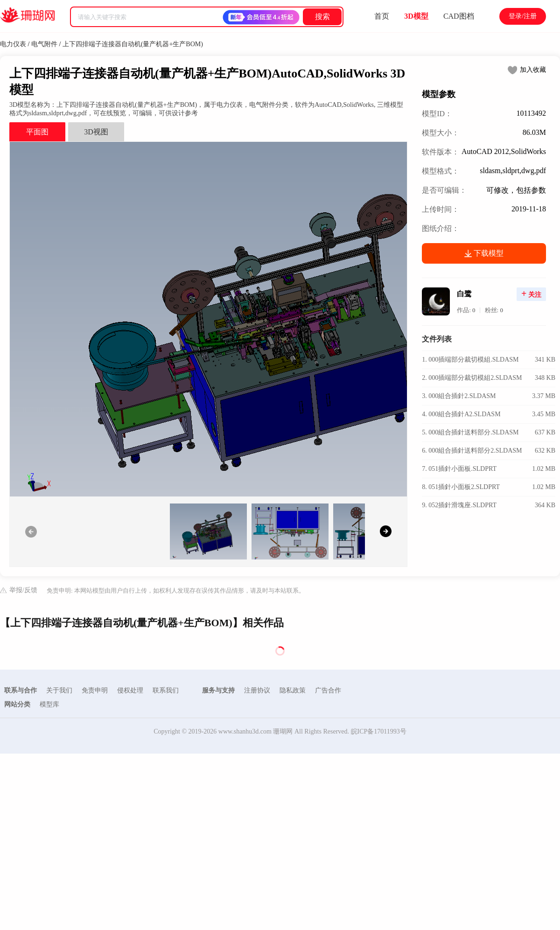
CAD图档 (459, 16)
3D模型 (416, 16)
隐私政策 (293, 690)
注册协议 (257, 690)
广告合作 (328, 690)
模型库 (49, 704)
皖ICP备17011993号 (379, 731)
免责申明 (95, 690)
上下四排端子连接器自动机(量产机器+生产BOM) (133, 44)
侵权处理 (130, 690)
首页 (382, 16)
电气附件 (44, 44)
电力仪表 (13, 44)
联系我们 (166, 690)
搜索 (322, 17)
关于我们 (59, 690)
